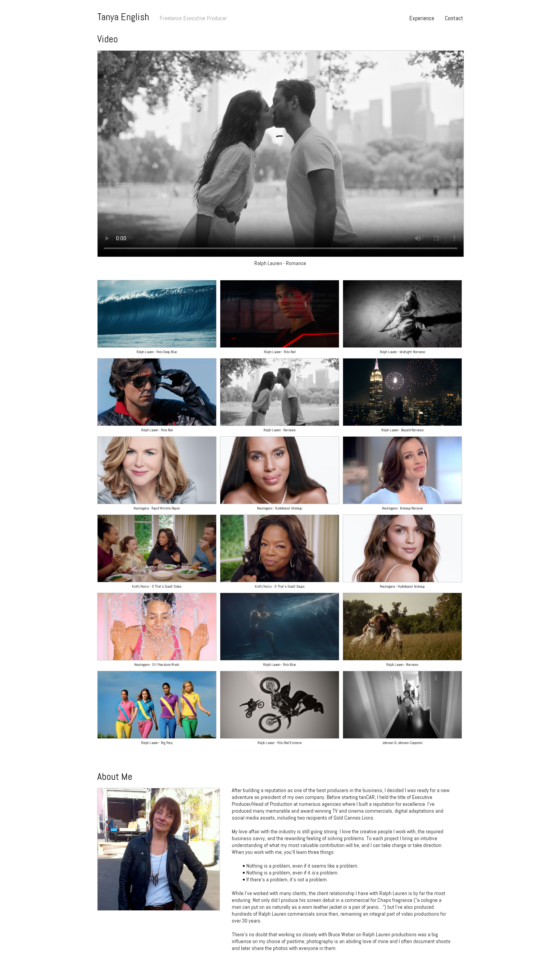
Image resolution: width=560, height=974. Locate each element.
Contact (454, 18)
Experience (422, 18)
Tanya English (123, 17)
